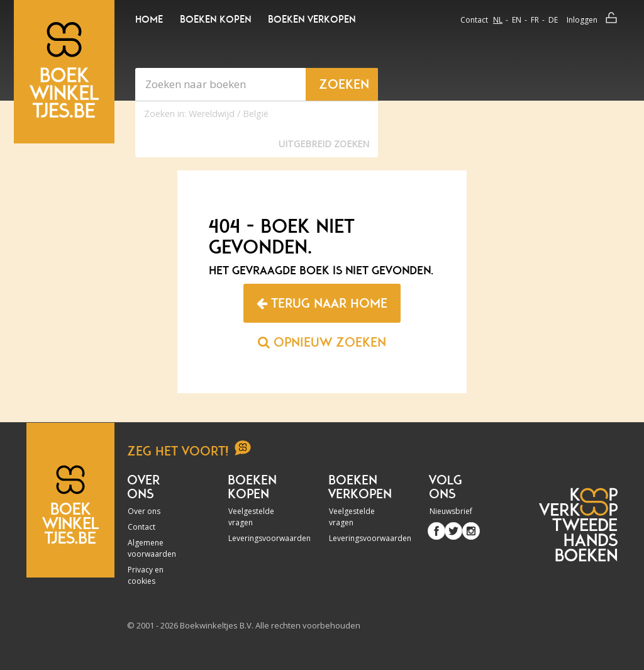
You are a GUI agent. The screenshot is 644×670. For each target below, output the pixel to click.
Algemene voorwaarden (152, 548)
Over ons (144, 511)
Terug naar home (322, 303)
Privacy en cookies (146, 575)
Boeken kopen (215, 20)
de (553, 20)
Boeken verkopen (312, 20)
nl (498, 20)
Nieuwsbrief (451, 511)
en (517, 20)
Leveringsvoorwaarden (255, 538)
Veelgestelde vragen (251, 517)
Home (149, 20)
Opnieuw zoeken (322, 342)
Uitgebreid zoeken (324, 144)
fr (535, 20)
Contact (474, 20)
